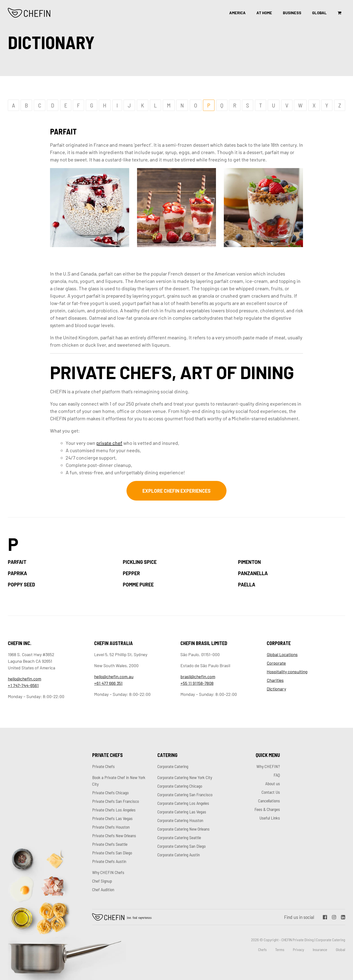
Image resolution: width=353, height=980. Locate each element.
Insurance (320, 949)
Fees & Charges (267, 809)
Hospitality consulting (287, 672)
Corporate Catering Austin (179, 855)
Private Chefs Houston (111, 827)
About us (273, 783)
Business (292, 13)
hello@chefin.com (25, 679)
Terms (280, 949)
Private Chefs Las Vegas (112, 818)
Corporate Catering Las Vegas (182, 812)
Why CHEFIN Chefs (108, 872)
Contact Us (271, 792)
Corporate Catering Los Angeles (183, 803)
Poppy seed (21, 584)
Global (319, 13)
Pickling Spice (140, 562)
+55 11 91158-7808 (197, 683)
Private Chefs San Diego (112, 853)
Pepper (131, 573)
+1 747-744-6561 (23, 685)
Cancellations (269, 801)
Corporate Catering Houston (180, 820)
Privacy (299, 949)
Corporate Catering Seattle (179, 837)
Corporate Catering (173, 766)
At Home (264, 13)
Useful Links (270, 818)
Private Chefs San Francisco (116, 801)
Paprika (17, 573)
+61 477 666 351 (108, 683)
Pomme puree (138, 584)
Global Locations (282, 654)
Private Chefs (103, 766)
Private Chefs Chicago (110, 793)
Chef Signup (102, 881)
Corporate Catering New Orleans (183, 829)
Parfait (17, 562)
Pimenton (249, 562)
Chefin (122, 917)
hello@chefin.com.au (114, 676)
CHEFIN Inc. (29, 13)
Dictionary (276, 689)
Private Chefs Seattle (110, 844)
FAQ (277, 775)
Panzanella (253, 573)
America (237, 13)
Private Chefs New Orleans (114, 835)
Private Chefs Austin (109, 861)
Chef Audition (103, 889)
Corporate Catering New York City (185, 777)
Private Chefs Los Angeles (114, 810)
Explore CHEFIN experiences (176, 491)
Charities (275, 680)
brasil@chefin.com (198, 676)
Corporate (276, 663)
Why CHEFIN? (268, 766)
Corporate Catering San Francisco (185, 795)
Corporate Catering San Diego (182, 846)
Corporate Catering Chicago (180, 786)
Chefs (262, 949)
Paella (247, 584)
